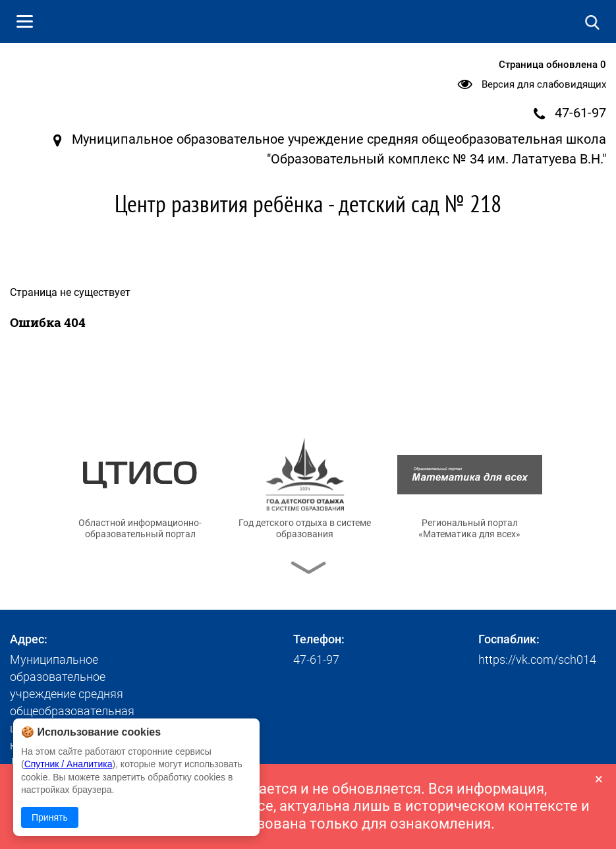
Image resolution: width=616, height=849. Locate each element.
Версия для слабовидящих (544, 84)
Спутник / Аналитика (69, 764)
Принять (50, 817)
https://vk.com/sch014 (537, 659)
